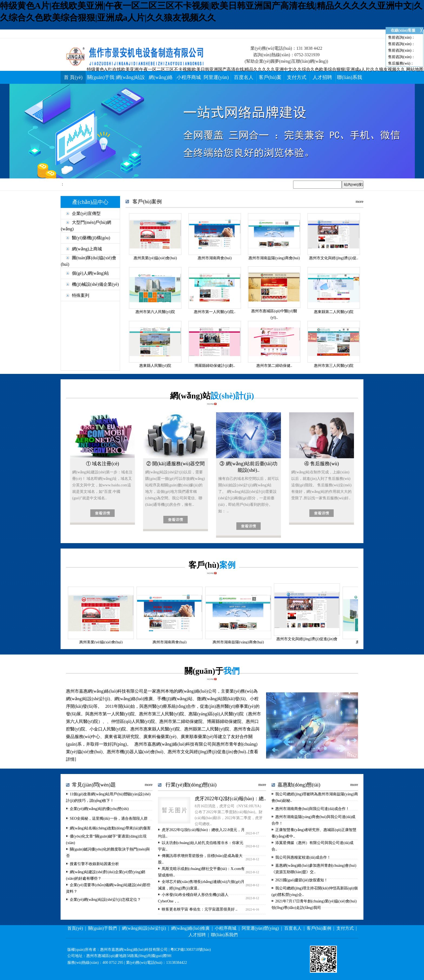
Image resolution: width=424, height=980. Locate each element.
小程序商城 (189, 77)
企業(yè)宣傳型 (86, 213)
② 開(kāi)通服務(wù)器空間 (175, 464)
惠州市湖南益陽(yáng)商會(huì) (274, 258)
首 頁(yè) (73, 77)
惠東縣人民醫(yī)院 (155, 366)
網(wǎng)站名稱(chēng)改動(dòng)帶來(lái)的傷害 (110, 828)
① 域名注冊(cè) (102, 464)
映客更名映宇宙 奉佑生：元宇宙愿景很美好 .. (200, 909)
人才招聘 (322, 77)
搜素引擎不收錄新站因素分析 (94, 864)
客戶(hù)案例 (319, 928)
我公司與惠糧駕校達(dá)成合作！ (303, 857)
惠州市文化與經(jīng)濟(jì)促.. (334, 258)
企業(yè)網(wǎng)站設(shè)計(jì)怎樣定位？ (105, 900)
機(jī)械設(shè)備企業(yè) (95, 284)
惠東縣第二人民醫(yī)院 (334, 312)
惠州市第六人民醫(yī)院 (155, 312)
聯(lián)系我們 (224, 935)
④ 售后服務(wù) (322, 464)
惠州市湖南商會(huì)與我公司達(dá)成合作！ (312, 809)
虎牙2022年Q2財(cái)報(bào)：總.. (230, 799)
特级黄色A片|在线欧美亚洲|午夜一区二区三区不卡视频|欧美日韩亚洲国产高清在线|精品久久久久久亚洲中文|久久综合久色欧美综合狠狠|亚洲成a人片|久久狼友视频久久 (246, 69)
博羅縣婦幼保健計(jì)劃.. (215, 366)
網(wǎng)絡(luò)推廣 (190, 928)
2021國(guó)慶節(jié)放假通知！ (302, 880)
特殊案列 (81, 295)
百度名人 (244, 77)
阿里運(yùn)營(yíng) (260, 928)
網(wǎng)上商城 (87, 249)
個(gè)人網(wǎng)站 (90, 273)
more (360, 202)
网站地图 (415, 69)
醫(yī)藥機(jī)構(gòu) (91, 238)
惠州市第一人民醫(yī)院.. (215, 312)
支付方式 (297, 77)
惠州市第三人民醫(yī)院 (334, 366)
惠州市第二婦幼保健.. (274, 366)
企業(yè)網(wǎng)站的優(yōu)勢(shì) (99, 809)
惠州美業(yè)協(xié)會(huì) (155, 258)
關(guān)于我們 (102, 928)
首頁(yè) (75, 928)
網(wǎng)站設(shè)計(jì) (144, 928)
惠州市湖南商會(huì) (215, 258)
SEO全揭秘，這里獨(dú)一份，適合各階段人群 (109, 818)
